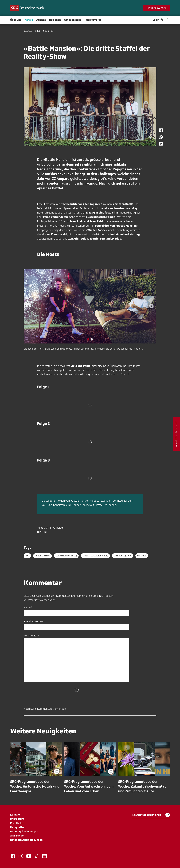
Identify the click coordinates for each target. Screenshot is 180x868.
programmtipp (42, 556)
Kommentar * (31, 635)
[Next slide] (151, 306)
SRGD (38, 31)
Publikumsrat (93, 20)
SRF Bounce (74, 505)
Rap (27, 556)
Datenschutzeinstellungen (26, 840)
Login (158, 20)
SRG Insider (49, 31)
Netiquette (17, 827)
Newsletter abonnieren (151, 815)
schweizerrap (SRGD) (66, 556)
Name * (28, 607)
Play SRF (100, 505)
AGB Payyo (17, 836)
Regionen (55, 20)
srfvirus (142, 556)
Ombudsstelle (73, 20)
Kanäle (29, 20)
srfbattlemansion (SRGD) (95, 556)
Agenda (41, 20)
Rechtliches (17, 823)
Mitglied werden (157, 8)
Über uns (16, 20)
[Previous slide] (29, 306)
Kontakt (15, 815)
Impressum (17, 819)
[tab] (88, 339)
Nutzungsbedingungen (24, 831)
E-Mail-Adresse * (33, 621)
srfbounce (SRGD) (123, 556)
